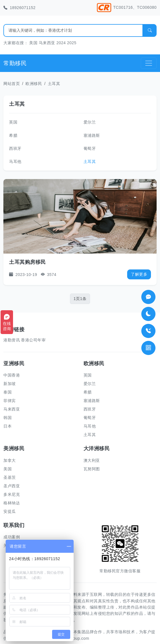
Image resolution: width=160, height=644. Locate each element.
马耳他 (15, 161)
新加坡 (10, 384)
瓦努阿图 (92, 469)
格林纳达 (12, 503)
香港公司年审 (33, 340)
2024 (61, 43)
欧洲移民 (34, 84)
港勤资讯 (12, 340)
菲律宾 (10, 401)
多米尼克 (12, 494)
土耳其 (54, 84)
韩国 (8, 418)
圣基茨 (10, 477)
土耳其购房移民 (27, 262)
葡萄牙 (90, 148)
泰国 (8, 392)
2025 (72, 43)
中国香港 (12, 375)
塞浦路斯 (92, 135)
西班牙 (15, 148)
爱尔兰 (90, 122)
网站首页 (12, 84)
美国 (33, 43)
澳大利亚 (92, 460)
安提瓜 (10, 511)
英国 (13, 122)
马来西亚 (47, 43)
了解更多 (139, 274)
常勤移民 (15, 63)
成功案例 (12, 537)
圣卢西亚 (12, 486)
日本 (8, 426)
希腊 (13, 135)
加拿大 (10, 460)
